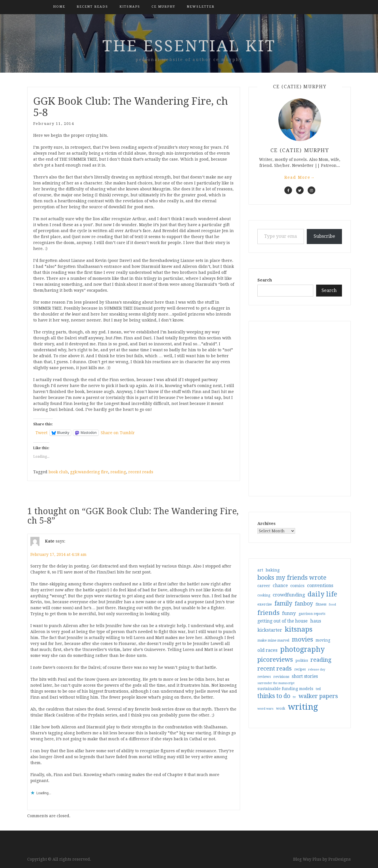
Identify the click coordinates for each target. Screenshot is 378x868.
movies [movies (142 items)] (302, 639)
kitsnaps (130, 7)
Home (59, 7)
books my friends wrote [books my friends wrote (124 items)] (292, 578)
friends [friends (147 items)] (268, 613)
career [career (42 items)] (264, 586)
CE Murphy (163, 7)
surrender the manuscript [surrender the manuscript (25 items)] (276, 683)
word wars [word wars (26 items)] (265, 709)
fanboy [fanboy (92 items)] (304, 604)
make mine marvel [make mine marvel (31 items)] (273, 640)
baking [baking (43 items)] (273, 570)
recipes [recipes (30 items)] (300, 669)
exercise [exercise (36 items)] (265, 604)
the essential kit (189, 46)
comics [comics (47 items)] (297, 586)
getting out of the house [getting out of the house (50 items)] (283, 621)
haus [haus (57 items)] (316, 621)
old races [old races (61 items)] (267, 650)
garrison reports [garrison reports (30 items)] (312, 614)
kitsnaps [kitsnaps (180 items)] (299, 629)
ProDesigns (340, 859)
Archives (266, 524)
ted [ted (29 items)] (318, 689)
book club (58, 472)
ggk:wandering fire (89, 472)
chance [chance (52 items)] (280, 586)
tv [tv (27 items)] (294, 697)
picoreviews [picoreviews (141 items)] (275, 659)
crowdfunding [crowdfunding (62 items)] (289, 595)
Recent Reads (92, 7)
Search (265, 280)
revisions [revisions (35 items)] (281, 677)
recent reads (141, 472)
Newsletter (201, 7)
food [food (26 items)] (332, 605)
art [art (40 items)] (260, 570)
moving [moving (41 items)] (323, 640)
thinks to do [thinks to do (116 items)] (274, 696)
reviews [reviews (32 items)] (264, 677)
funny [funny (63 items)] (289, 613)
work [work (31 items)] (281, 709)
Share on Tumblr (118, 433)
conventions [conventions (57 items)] (320, 586)
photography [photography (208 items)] (302, 649)
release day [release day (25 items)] (317, 670)
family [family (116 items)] (283, 604)
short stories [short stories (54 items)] (305, 676)
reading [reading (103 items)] (321, 660)
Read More (300, 177)
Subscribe (324, 236)
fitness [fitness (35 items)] (321, 604)
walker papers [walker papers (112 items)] (318, 696)
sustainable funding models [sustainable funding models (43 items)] (285, 689)
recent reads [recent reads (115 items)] (275, 669)
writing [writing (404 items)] (303, 707)
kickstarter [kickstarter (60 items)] (270, 630)
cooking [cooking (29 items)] (264, 595)
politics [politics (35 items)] (302, 660)
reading (118, 472)
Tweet (41, 433)
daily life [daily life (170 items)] (322, 594)
